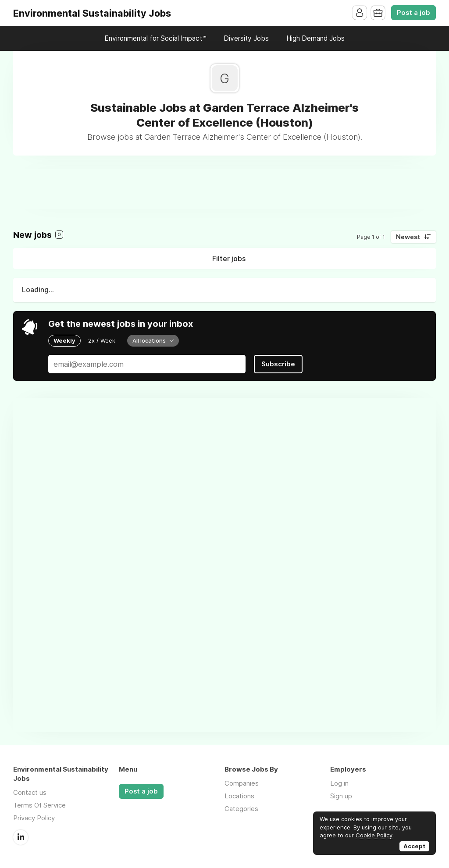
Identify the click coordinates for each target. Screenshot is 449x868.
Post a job (413, 13)
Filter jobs (229, 259)
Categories (241, 809)
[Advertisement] (224, 188)
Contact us (30, 792)
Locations (239, 796)
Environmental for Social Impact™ (155, 38)
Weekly (64, 340)
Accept (414, 846)
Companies (242, 783)
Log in (339, 783)
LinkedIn (21, 837)
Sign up (341, 796)
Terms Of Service (39, 805)
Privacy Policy (34, 818)
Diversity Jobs (246, 38)
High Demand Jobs (315, 38)
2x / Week (102, 340)
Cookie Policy (374, 835)
